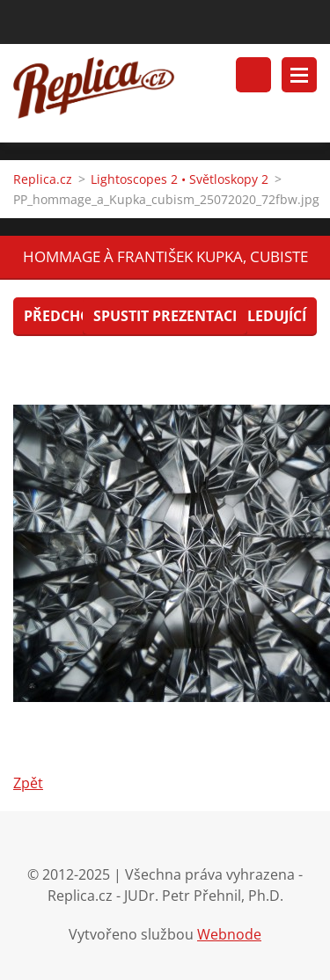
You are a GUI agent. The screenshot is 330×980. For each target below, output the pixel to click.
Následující (262, 316)
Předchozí (64, 316)
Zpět (28, 783)
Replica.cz (43, 179)
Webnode (229, 934)
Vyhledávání (253, 75)
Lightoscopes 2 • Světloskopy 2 (180, 179)
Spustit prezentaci (165, 316)
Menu (299, 75)
